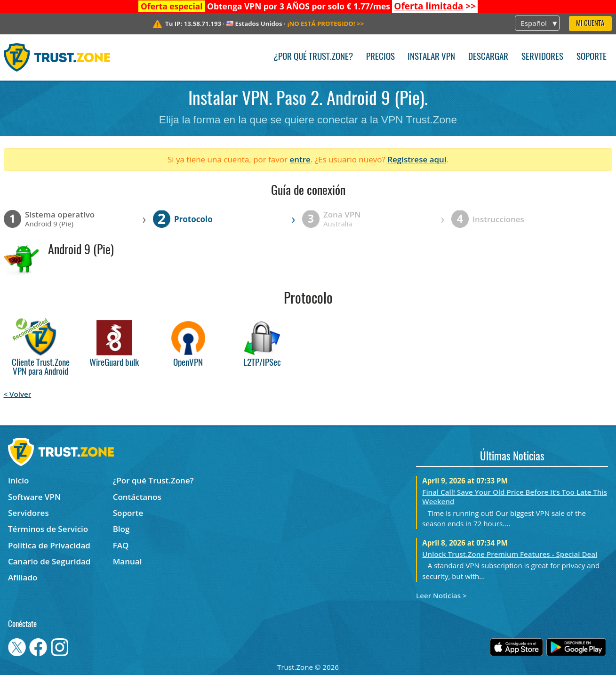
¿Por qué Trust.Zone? (313, 57)
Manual (128, 561)
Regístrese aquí (417, 159)
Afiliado (23, 577)
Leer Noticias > (441, 595)
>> (435, 6)
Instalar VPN (431, 57)
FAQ (121, 545)
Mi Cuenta (590, 24)
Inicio (18, 480)
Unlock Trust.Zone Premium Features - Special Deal (510, 554)
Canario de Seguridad (49, 561)
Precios (380, 57)
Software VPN (34, 497)
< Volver (18, 394)
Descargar (488, 57)
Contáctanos (137, 497)
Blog (121, 529)
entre (300, 159)
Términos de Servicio (48, 529)
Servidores (542, 57)
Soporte (592, 57)
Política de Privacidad (49, 545)
